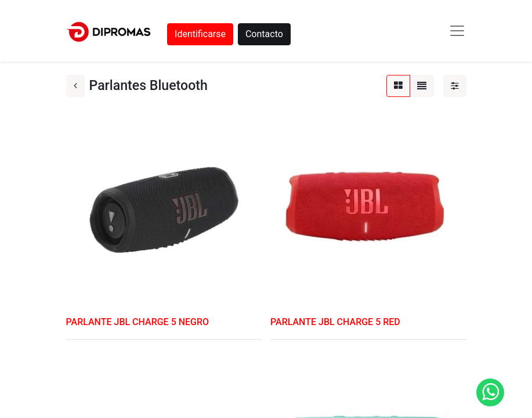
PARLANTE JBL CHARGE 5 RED (335, 322)
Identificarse (200, 34)
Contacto (264, 34)
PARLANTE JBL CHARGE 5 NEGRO (138, 322)
